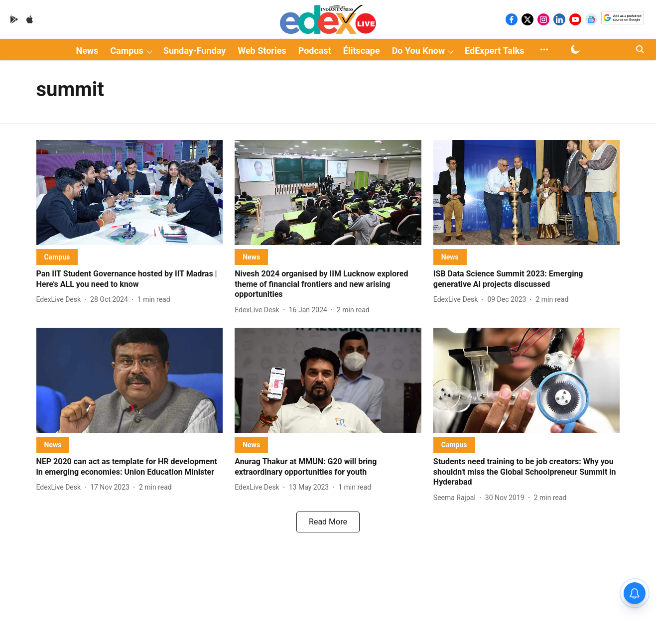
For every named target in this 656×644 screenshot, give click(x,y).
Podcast (315, 51)
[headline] (130, 279)
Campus (127, 51)
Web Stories (262, 51)
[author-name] (61, 300)
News (87, 51)
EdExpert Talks (494, 51)
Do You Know (418, 51)
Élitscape (362, 51)
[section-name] (57, 257)
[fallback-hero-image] (130, 193)
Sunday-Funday (195, 51)
